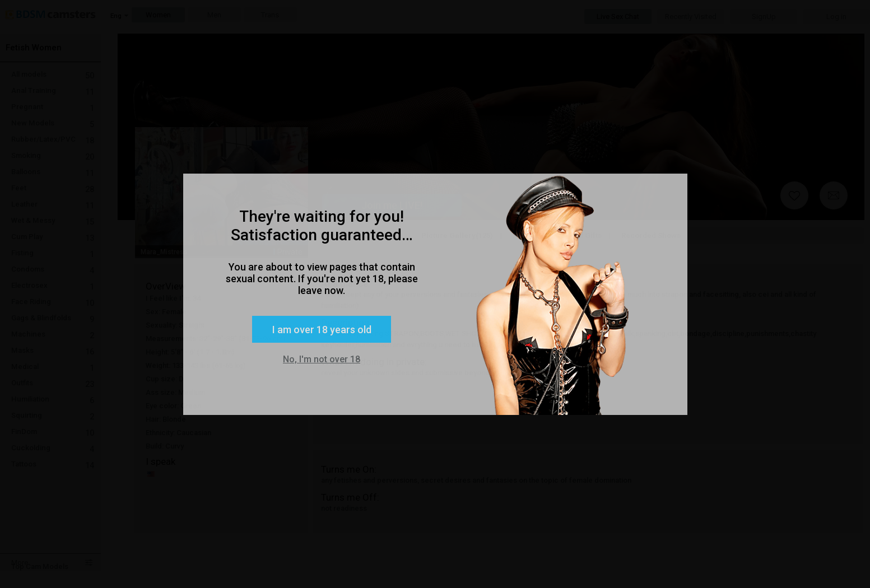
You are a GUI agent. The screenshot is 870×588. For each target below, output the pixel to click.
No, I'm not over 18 (322, 359)
